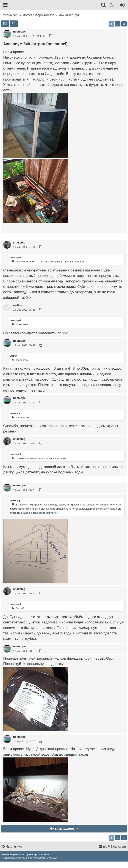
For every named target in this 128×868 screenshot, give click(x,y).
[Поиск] (104, 6)
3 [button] (124, 24)
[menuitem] (13, 855)
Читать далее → (64, 828)
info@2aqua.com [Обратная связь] (112, 846)
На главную (12, 846)
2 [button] (118, 24)
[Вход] (121, 6)
